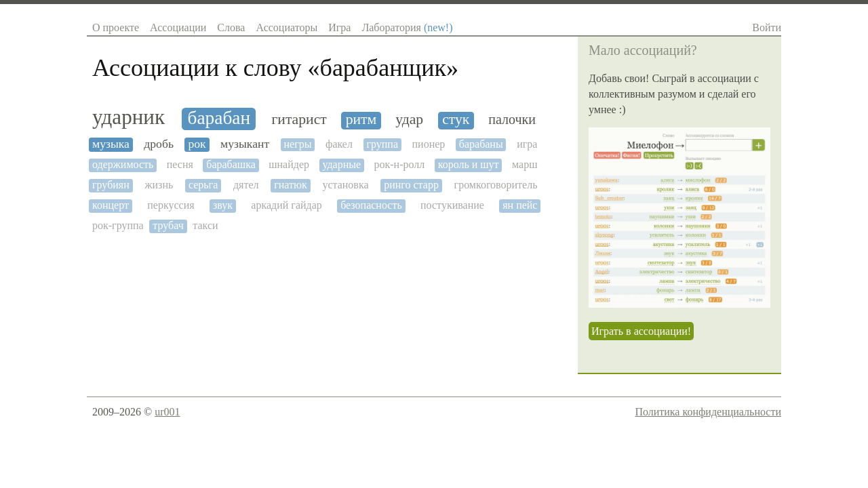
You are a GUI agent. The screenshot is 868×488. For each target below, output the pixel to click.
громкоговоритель (496, 185)
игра (527, 144)
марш (525, 164)
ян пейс (520, 205)
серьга (203, 185)
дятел (246, 185)
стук (456, 120)
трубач (168, 225)
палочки (512, 119)
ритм (361, 120)
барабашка (231, 164)
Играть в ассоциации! (641, 331)
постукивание (452, 205)
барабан (219, 118)
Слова (231, 27)
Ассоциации (178, 27)
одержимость (123, 164)
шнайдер (289, 164)
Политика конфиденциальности (708, 412)
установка (345, 185)
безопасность (371, 205)
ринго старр (411, 185)
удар (409, 120)
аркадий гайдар (286, 205)
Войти (767, 27)
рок (197, 144)
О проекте (116, 27)
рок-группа (118, 225)
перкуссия (171, 205)
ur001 (167, 412)
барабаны (481, 144)
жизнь (159, 185)
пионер (429, 144)
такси (205, 225)
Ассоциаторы (287, 27)
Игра (339, 27)
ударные (341, 164)
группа (382, 144)
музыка (111, 144)
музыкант (245, 144)
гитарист (299, 120)
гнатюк (291, 185)
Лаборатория (407, 27)
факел (339, 144)
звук (223, 205)
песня (180, 164)
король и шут (469, 164)
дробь (159, 144)
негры (298, 144)
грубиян (111, 185)
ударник (129, 117)
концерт (111, 205)
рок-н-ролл (400, 164)
